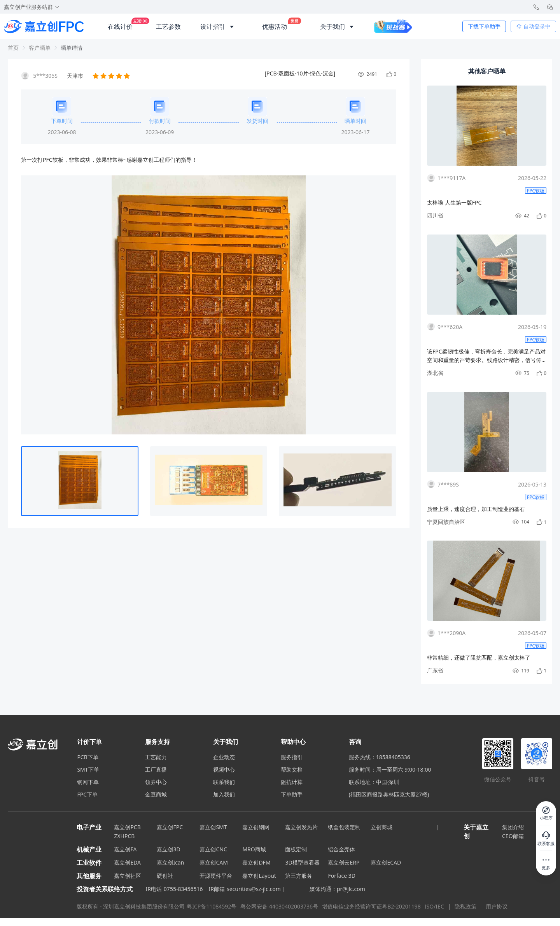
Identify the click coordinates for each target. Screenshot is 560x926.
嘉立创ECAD (386, 862)
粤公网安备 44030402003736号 (279, 906)
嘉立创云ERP (344, 862)
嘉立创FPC (170, 827)
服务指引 (292, 757)
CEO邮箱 (513, 836)
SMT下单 (88, 770)
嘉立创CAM (214, 862)
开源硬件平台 (216, 876)
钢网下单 (88, 782)
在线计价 (120, 23)
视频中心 (224, 770)
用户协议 (497, 906)
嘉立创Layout (259, 876)
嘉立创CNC (213, 849)
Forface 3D (342, 876)
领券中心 (156, 782)
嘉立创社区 (128, 876)
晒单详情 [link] (72, 48)
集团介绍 (513, 827)
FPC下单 (87, 795)
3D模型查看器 (302, 862)
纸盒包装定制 (344, 827)
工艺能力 (156, 757)
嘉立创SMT (213, 827)
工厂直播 (156, 770)
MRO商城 (254, 849)
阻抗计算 (292, 782)
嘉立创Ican (170, 862)
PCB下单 (87, 757)
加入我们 (224, 795)
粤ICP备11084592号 (212, 906)
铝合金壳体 (341, 849)
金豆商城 (156, 795)
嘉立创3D (168, 849)
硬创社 (165, 876)
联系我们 (224, 782)
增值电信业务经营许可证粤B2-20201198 (371, 906)
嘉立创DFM (256, 862)
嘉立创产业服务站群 (32, 7)
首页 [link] (13, 48)
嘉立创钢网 (256, 827)
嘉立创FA (125, 849)
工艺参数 (168, 26)
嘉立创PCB (127, 827)
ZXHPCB (124, 836)
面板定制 (296, 849)
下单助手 (292, 795)
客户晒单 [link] (40, 48)
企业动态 (224, 757)
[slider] (112, 76)
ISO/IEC (434, 906)
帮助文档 (292, 770)
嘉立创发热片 (301, 827)
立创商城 (381, 827)
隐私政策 (466, 906)
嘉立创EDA (127, 862)
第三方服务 (299, 876)
